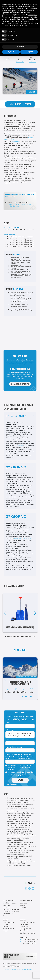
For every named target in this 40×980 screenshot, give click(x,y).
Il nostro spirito (8, 922)
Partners (6, 927)
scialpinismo (17, 141)
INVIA (20, 780)
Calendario (6, 905)
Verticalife (12, 965)
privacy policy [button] (6, 9)
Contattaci (24, 931)
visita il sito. (17, 966)
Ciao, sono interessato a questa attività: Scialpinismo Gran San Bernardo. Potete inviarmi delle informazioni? (20, 735)
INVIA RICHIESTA (20, 104)
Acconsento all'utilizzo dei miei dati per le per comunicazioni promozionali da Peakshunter (21, 774)
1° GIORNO (16, 416)
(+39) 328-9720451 (28, 944)
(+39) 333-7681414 (28, 942)
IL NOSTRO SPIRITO (20, 384)
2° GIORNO (16, 467)
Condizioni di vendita (28, 933)
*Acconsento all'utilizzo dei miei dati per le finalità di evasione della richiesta (21, 767)
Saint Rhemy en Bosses (23, 539)
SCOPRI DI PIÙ (31, 957)
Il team (5, 924)
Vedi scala (20, 62)
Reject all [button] (11, 52)
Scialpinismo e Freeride (11, 909)
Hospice (20, 446)
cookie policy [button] (33, 15)
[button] (35, 613)
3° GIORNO (16, 517)
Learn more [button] (20, 47)
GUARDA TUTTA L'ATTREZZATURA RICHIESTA (21, 637)
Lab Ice (23, 905)
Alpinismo (6, 907)
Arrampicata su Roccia (11, 911)
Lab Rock (23, 907)
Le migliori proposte (10, 903)
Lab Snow (24, 903)
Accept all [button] (29, 52)
